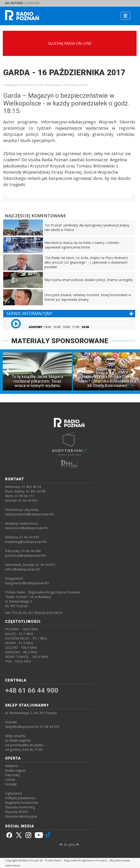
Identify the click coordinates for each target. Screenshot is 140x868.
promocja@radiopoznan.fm (26, 555)
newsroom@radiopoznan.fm (26, 528)
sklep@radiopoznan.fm (22, 727)
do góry (69, 844)
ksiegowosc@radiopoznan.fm (27, 583)
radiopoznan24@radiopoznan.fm (29, 514)
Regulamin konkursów (22, 803)
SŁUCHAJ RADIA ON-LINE (70, 43)
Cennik (10, 780)
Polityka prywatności (20, 798)
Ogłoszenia (13, 793)
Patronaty (12, 775)
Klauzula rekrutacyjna (21, 816)
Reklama (12, 766)
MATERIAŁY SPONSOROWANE (60, 341)
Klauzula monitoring (20, 807)
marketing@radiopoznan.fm (26, 542)
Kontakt (11, 784)
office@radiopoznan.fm (23, 569)
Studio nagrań (16, 770)
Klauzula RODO (17, 812)
